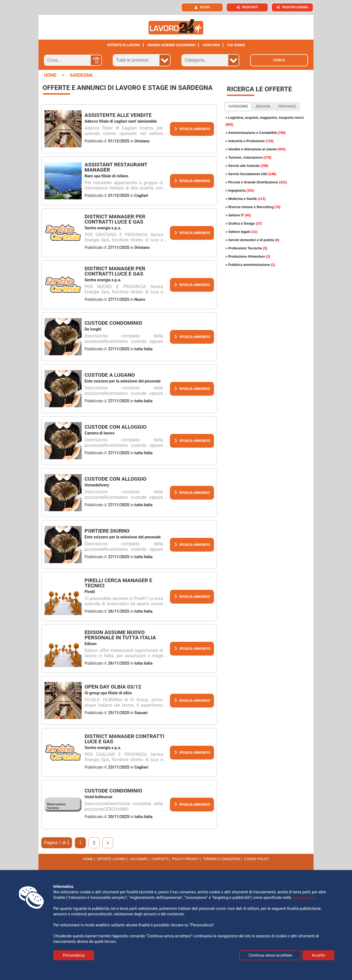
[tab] (238, 107)
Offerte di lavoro (124, 45)
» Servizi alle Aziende (247, 166)
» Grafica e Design (244, 224)
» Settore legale (241, 232)
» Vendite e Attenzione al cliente (256, 149)
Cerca (279, 60)
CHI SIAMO (236, 45)
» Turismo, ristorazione (248, 158)
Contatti (160, 859)
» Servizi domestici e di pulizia (252, 240)
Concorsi (211, 45)
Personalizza (74, 955)
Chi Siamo (139, 859)
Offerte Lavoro (111, 859)
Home (88, 859)
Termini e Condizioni (221, 859)
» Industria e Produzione (250, 141)
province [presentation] (287, 106)
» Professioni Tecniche (246, 248)
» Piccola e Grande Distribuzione (256, 182)
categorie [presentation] (238, 106)
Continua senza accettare (270, 955)
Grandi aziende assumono (172, 45)
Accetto (318, 955)
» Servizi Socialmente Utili (251, 174)
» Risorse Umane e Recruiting (253, 207)
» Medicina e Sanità (246, 199)
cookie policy (256, 859)
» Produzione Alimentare (248, 257)
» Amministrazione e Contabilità (256, 133)
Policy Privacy (185, 859)
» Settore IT (238, 215)
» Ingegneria (240, 191)
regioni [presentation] (263, 106)
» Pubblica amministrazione (250, 265)
